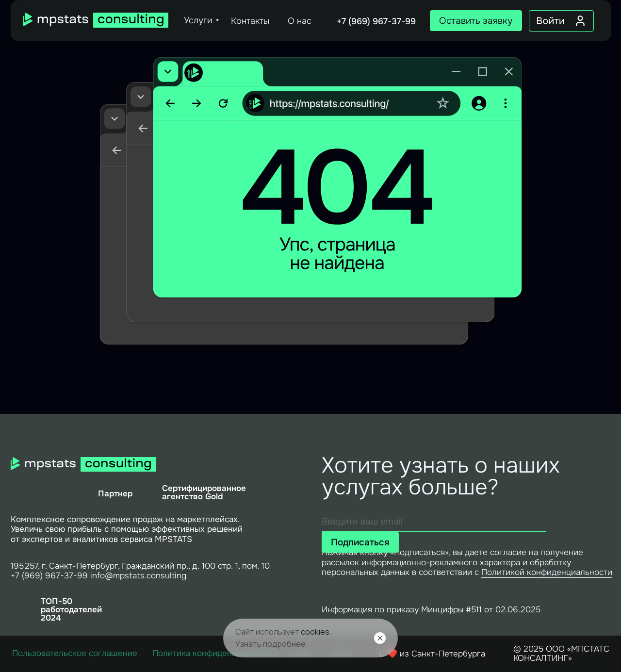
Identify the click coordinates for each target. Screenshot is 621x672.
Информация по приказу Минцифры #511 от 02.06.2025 (431, 609)
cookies (315, 632)
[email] (434, 522)
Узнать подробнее (270, 644)
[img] (96, 20)
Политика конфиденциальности (215, 653)
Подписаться (360, 542)
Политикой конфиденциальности (547, 572)
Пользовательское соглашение (75, 653)
